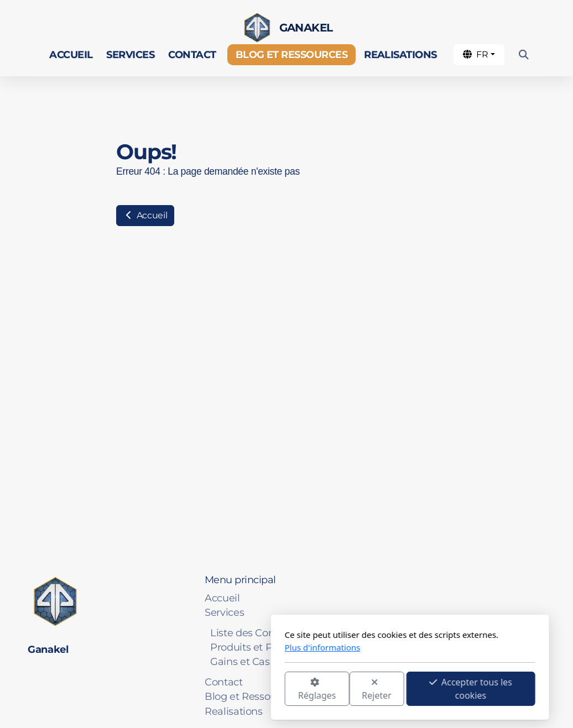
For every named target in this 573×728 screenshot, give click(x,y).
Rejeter (253, 690)
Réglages (194, 690)
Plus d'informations (199, 647)
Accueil (145, 215)
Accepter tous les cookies (347, 689)
